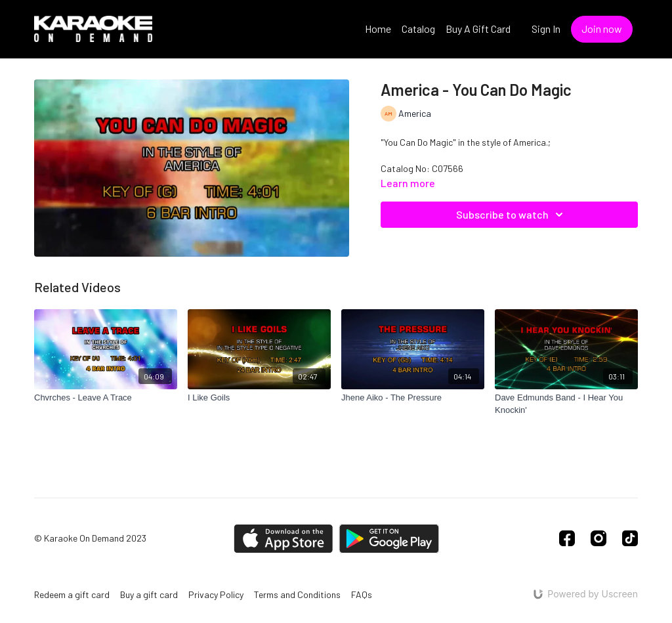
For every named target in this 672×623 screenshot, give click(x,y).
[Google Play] (389, 539)
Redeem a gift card (72, 594)
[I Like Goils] (259, 398)
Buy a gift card (149, 594)
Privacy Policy (216, 594)
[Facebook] (567, 538)
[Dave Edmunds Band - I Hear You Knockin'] (566, 404)
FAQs (362, 594)
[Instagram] (598, 538)
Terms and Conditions (297, 594)
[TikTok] (630, 538)
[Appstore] (283, 539)
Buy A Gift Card (478, 29)
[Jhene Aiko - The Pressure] (413, 398)
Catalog (418, 29)
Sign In (546, 29)
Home (378, 29)
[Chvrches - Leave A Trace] (106, 398)
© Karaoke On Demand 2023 (90, 538)
